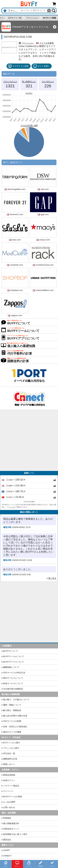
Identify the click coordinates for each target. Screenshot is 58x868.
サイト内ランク (48, 81)
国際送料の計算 (10, 759)
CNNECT (7, 856)
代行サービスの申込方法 (14, 673)
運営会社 (7, 840)
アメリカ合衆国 (47, 43)
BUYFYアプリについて (14, 662)
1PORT (6, 850)
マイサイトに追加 (18, 66)
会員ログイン (9, 780)
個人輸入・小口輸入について (16, 700)
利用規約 (7, 818)
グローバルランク (10, 81)
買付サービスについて (13, 678)
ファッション (28, 43)
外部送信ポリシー (11, 829)
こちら (13, 507)
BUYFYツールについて (14, 656)
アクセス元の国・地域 (29, 125)
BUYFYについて (11, 651)
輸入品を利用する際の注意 (15, 716)
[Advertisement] (29, 440)
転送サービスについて (13, 683)
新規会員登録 (9, 775)
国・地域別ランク (29, 81)
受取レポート (9, 764)
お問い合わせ (9, 807)
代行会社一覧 (9, 753)
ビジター (29, 93)
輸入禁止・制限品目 (12, 710)
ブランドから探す (11, 748)
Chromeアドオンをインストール (30, 27)
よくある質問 (9, 802)
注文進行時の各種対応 (13, 689)
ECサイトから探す (12, 743)
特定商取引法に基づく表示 (15, 834)
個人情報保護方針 (11, 823)
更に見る (52, 578)
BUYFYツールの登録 (13, 797)
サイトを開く (41, 66)
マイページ (8, 791)
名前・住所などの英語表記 (15, 727)
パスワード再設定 (11, 786)
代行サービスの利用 (12, 721)
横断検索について (11, 667)
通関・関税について (12, 705)
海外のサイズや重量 (12, 732)
